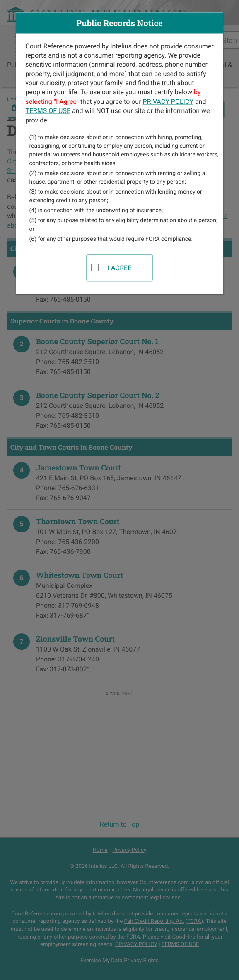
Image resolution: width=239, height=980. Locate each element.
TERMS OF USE (48, 111)
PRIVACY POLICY (168, 101)
